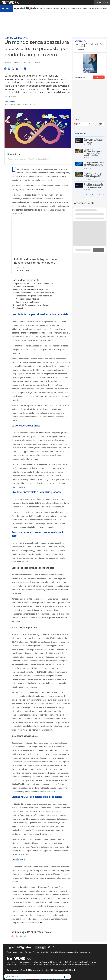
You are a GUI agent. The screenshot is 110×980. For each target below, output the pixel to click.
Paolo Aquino (10, 101)
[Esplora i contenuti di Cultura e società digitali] (86, 123)
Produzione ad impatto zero (27, 303)
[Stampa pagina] (25, 69)
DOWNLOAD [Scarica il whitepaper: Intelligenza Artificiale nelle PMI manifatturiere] (99, 77)
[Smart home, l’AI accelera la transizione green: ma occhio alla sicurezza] (90, 187)
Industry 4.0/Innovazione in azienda (96, 9)
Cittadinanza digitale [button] (52, 9)
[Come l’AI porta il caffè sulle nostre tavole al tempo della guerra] (90, 176)
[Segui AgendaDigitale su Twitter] (54, 952)
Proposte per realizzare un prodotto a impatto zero (34, 297)
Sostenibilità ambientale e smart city (27, 62)
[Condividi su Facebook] (5, 69)
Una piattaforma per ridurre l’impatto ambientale (33, 288)
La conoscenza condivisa (23, 291)
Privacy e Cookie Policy (41, 957)
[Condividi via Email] (17, 69)
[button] (6, 9)
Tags (21, 957)
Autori (15, 957)
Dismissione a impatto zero (27, 306)
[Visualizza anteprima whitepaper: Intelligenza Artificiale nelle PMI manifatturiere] (90, 64)
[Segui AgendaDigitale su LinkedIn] (49, 952)
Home (7, 62)
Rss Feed (28, 957)
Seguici (40, 952)
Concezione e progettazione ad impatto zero (35, 300)
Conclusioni (18, 312)
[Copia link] (21, 69)
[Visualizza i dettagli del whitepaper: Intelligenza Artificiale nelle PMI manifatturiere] (90, 46)
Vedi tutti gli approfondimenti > (95, 195)
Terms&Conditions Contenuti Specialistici (64, 957)
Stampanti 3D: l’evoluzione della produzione (31, 309)
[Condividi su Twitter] (13, 69)
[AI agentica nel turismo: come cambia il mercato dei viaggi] (90, 142)
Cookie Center (85, 957)
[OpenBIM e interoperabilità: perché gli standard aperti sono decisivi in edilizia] (90, 154)
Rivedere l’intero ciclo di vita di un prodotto (31, 294)
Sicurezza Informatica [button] (71, 9)
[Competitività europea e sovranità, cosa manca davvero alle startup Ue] (90, 165)
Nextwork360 (12, 966)
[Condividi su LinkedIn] (9, 69)
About (9, 957)
